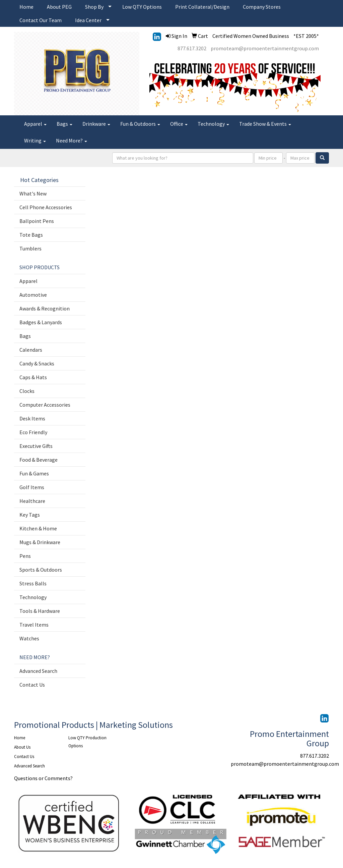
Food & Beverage (39, 460)
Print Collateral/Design (202, 7)
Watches (29, 638)
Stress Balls (33, 583)
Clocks (27, 391)
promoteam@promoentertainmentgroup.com (265, 48)
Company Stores (262, 7)
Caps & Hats (33, 377)
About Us (22, 747)
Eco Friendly (33, 432)
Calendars (31, 350)
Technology (213, 124)
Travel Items (34, 625)
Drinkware (96, 124)
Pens (25, 556)
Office (179, 124)
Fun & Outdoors (140, 124)
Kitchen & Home (38, 528)
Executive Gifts (36, 446)
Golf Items (32, 487)
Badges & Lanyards (41, 322)
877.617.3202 (192, 48)
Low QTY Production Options (87, 742)
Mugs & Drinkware (40, 542)
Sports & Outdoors (41, 570)
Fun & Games (34, 473)
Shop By (94, 7)
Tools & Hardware (40, 611)
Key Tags (30, 515)
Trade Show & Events (265, 124)
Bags (64, 124)
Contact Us (32, 685)
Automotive (33, 295)
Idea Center (88, 20)
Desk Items (32, 418)
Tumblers (30, 248)
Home (26, 7)
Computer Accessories (45, 405)
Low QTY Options (142, 7)
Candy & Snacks (37, 363)
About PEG (59, 7)
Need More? (72, 140)
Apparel (35, 124)
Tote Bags (31, 235)
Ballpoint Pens (37, 221)
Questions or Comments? (43, 778)
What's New (33, 193)
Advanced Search (38, 671)
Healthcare (32, 501)
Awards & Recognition (45, 308)
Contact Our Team (41, 20)
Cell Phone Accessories (46, 207)
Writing (35, 140)
